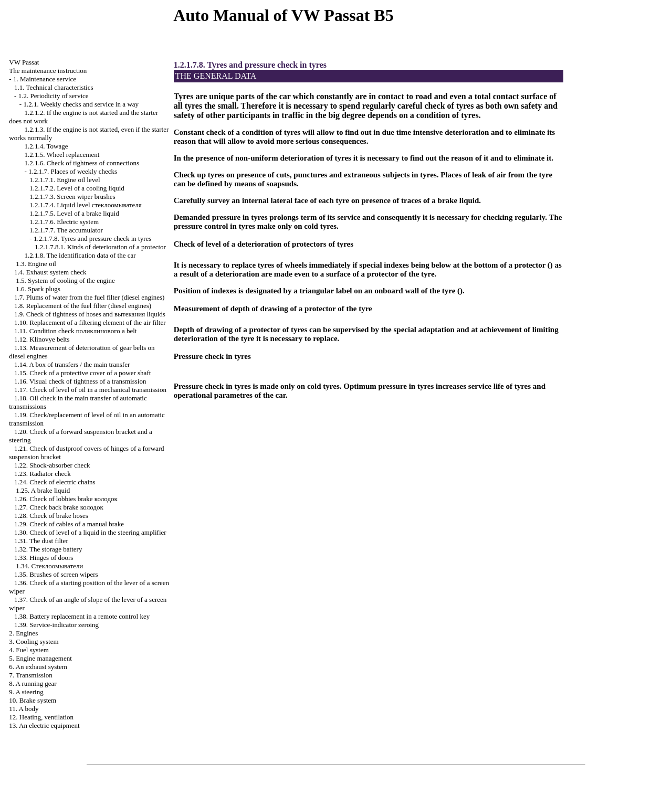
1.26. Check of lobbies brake (66, 499)
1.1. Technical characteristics (54, 87)
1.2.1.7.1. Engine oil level (65, 180)
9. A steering (26, 692)
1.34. (49, 566)
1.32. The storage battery (48, 549)
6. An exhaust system (38, 667)
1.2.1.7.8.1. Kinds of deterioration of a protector (100, 247)
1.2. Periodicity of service (54, 96)
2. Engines (23, 633)
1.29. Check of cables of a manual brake (69, 524)
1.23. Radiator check (43, 474)
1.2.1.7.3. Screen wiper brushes (72, 197)
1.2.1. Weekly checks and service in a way (81, 104)
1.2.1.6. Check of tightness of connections (82, 163)
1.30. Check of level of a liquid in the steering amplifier (90, 532)
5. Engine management (40, 658)
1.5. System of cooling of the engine (65, 280)
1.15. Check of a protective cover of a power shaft (82, 373)
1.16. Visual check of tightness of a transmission (80, 381)
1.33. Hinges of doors (44, 558)
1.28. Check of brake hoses (51, 516)
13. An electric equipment (44, 725)
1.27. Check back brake (59, 507)
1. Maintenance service (45, 79)
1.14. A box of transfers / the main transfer (72, 364)
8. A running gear (33, 683)
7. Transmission (30, 675)
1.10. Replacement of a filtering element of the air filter (90, 322)
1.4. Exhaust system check (50, 272)
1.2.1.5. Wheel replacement (62, 155)
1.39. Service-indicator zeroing (56, 625)
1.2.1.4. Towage (46, 146)
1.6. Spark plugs (38, 289)
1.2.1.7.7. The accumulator (66, 230)
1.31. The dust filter (41, 541)
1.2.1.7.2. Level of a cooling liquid (77, 188)
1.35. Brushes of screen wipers (56, 574)
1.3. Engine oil (36, 264)
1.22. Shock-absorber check (52, 465)
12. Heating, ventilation (41, 717)
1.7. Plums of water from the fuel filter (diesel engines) (89, 297)
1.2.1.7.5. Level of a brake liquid (74, 213)
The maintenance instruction (48, 71)
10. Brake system (33, 700)
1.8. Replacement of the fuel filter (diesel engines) (83, 306)
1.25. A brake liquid (43, 490)
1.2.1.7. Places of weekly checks (73, 171)
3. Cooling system (34, 641)
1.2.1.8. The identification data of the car (80, 255)
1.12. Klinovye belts (42, 339)
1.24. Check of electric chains (55, 482)
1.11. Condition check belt (75, 331)
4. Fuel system (29, 650)
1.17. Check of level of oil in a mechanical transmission (90, 390)
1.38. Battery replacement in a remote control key (82, 616)
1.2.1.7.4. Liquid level (86, 205)
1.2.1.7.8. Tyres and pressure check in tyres (93, 238)
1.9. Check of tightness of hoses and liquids (90, 314)
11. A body (24, 709)
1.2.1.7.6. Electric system (64, 222)
